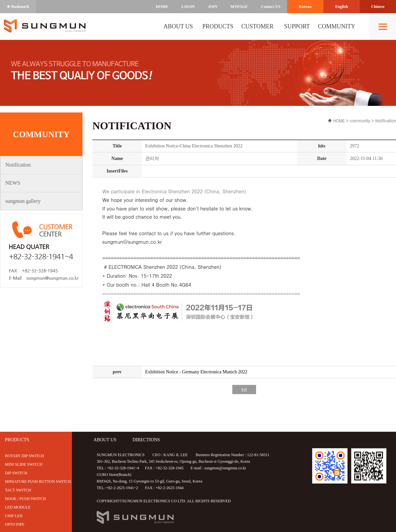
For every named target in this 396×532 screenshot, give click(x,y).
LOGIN (188, 7)
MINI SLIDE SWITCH (24, 464)
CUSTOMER (257, 26)
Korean (305, 7)
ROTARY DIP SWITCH (24, 456)
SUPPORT (297, 26)
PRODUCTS (218, 26)
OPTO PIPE (15, 524)
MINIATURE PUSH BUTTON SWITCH (38, 482)
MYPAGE (239, 7)
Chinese (378, 7)
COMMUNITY (336, 26)
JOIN (213, 7)
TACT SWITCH (18, 490)
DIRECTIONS (146, 440)
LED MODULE (18, 507)
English (342, 7)
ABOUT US (178, 26)
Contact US (271, 7)
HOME (162, 7)
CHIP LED (14, 516)
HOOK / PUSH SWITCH (25, 499)
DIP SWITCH (16, 473)
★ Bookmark (18, 7)
